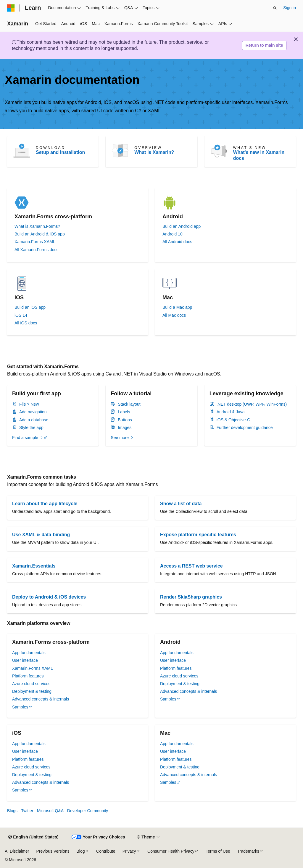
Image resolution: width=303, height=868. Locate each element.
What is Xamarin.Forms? (37, 226)
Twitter (27, 811)
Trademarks (248, 851)
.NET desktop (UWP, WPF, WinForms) (252, 404)
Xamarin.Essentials (34, 566)
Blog (81, 851)
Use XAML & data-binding (41, 535)
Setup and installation (60, 152)
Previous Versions (53, 851)
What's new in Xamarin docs (259, 155)
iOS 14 (21, 315)
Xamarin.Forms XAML (35, 242)
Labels (124, 412)
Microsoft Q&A (50, 811)
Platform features (28, 676)
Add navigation (33, 412)
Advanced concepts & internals (41, 699)
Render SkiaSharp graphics (191, 597)
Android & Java (231, 412)
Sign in (290, 8)
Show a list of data (181, 504)
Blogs (12, 811)
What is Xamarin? (154, 152)
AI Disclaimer (17, 851)
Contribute (106, 851)
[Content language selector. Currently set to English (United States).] (33, 837)
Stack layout (129, 404)
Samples (20, 707)
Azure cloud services (31, 684)
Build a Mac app (177, 307)
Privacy (129, 851)
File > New (29, 404)
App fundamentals (29, 653)
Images (125, 428)
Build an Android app (182, 226)
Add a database (34, 420)
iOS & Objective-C (233, 420)
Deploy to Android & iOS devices (49, 597)
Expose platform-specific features (198, 535)
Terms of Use (218, 851)
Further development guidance (245, 428)
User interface (25, 660)
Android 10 (173, 234)
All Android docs (177, 242)
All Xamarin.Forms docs (37, 250)
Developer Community (88, 811)
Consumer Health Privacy (171, 851)
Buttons (125, 420)
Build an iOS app (30, 307)
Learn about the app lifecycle (45, 504)
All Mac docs (174, 315)
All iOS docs (26, 323)
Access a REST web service (191, 566)
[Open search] (275, 8)
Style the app (31, 428)
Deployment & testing (32, 691)
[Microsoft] (11, 8)
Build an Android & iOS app (40, 234)
